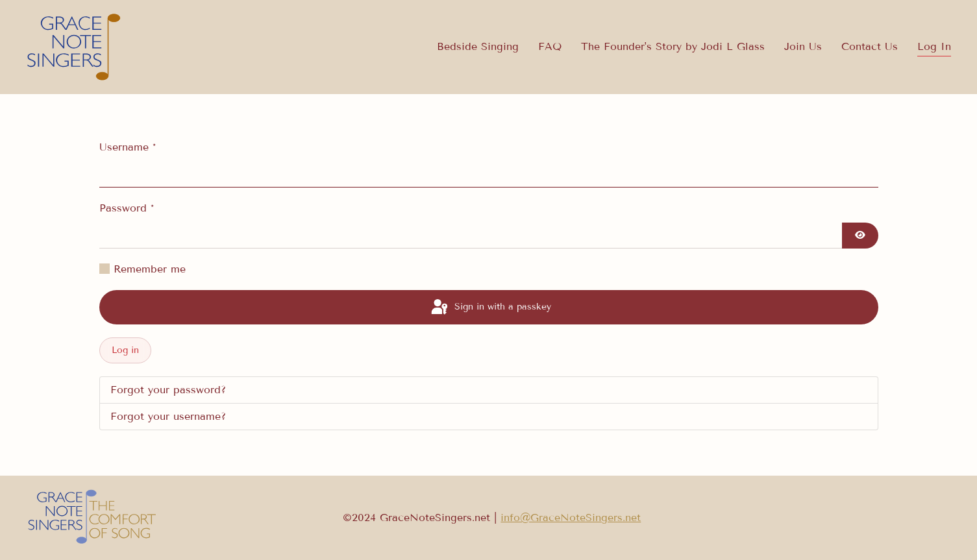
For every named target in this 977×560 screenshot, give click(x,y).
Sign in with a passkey (490, 308)
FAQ (550, 46)
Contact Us (870, 46)
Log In (934, 46)
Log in (125, 350)
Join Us (803, 46)
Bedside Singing (478, 46)
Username (128, 147)
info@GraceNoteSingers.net (571, 517)
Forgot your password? (168, 390)
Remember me (150, 269)
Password (127, 208)
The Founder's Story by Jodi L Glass (673, 46)
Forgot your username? (168, 416)
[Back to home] (75, 47)
